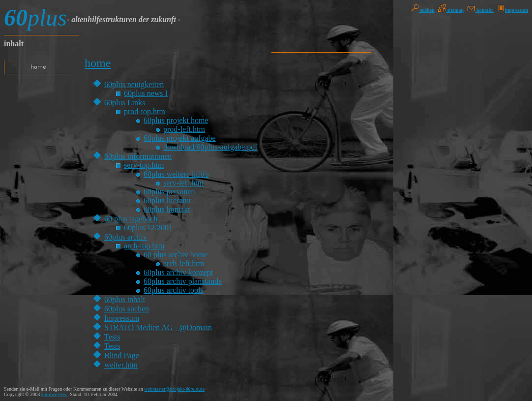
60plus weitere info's (176, 174)
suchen (423, 10)
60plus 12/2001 (148, 228)
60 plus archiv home (176, 255)
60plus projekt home (176, 120)
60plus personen (169, 192)
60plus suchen (127, 309)
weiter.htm (121, 365)
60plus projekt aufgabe (180, 138)
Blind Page (122, 355)
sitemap (451, 10)
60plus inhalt (125, 299)
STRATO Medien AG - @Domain (158, 327)
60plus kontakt (167, 209)
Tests (112, 337)
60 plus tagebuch (131, 219)
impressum (512, 10)
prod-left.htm (184, 129)
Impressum (122, 318)
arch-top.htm (144, 246)
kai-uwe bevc (55, 394)
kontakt (481, 10)
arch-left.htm (184, 263)
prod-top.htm (145, 111)
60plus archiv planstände (183, 281)
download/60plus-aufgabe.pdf (210, 147)
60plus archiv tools (174, 290)
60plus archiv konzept (178, 272)
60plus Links (125, 103)
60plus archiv (126, 237)
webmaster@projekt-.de (174, 389)
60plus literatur (167, 200)
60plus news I (146, 93)
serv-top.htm (144, 165)
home (98, 63)
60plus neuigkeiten (134, 84)
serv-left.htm (183, 183)
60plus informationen (138, 156)
